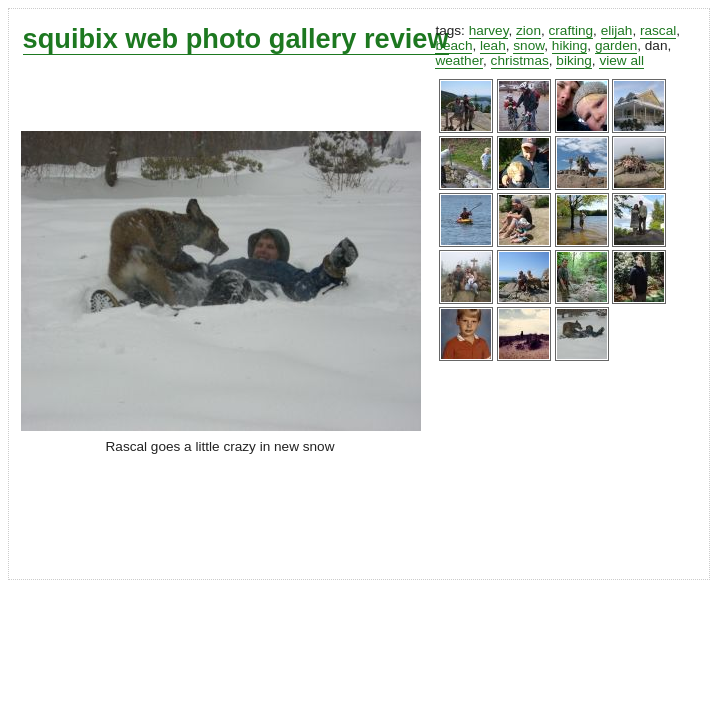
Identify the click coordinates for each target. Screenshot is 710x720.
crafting (571, 30)
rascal (658, 30)
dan (656, 45)
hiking (570, 45)
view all (621, 60)
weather (459, 60)
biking (574, 60)
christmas (520, 60)
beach (453, 45)
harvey (489, 30)
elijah (617, 30)
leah (493, 45)
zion (528, 30)
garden (616, 45)
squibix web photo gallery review (236, 38)
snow (528, 45)
